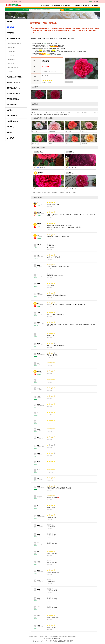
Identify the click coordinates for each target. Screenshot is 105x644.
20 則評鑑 (36, 415)
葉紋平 (38, 405)
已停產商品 (10, 138)
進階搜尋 (71, 10)
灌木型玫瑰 (11, 59)
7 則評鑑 (35, 316)
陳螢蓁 (38, 429)
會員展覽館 (56, 5)
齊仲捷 (38, 543)
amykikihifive (40, 496)
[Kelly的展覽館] (80, 181)
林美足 (38, 562)
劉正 (38, 437)
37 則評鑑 (39, 216)
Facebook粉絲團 (17, 1)
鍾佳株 (38, 486)
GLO (38, 363)
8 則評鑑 (39, 227)
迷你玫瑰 (11, 55)
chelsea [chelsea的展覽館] (71, 151)
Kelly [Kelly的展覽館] (70, 173)
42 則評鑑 (36, 258)
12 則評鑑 (36, 407)
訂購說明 (77, 5)
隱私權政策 (61, 636)
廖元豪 (38, 462)
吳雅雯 (38, 598)
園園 (38, 380)
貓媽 (38, 445)
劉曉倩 (38, 552)
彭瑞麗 (38, 454)
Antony (38, 275)
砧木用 (10, 71)
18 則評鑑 (36, 346)
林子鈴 (38, 388)
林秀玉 (38, 607)
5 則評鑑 (39, 306)
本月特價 (10, 22)
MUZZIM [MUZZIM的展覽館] (39, 151)
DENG (38, 265)
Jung (38, 235)
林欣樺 (38, 313)
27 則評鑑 (36, 268)
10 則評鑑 (36, 592)
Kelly (38, 334)
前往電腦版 (73, 636)
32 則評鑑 (39, 238)
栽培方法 (86, 5)
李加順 (38, 470)
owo (38, 255)
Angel (38, 478)
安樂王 (38, 323)
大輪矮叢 (11, 47)
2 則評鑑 (35, 366)
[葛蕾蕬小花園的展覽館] (48, 181)
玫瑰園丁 (39, 224)
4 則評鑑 (35, 278)
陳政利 (38, 616)
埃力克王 (39, 371)
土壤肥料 (10, 127)
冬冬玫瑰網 (10, 1)
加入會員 (96, 1)
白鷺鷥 (38, 284)
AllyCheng (39, 213)
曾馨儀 (38, 525)
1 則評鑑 (35, 448)
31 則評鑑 (36, 337)
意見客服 (95, 5)
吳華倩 (38, 515)
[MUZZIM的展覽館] (48, 160)
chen (38, 506)
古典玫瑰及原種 (13, 67)
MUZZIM (39, 421)
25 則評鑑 (36, 248)
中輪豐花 (11, 51)
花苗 (58, 44)
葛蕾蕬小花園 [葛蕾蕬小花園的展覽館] (40, 173)
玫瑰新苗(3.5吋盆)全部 (15, 43)
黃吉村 (38, 344)
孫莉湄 (38, 580)
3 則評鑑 (35, 296)
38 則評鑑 (36, 287)
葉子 (38, 303)
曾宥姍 (38, 589)
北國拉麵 (39, 245)
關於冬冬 (46, 5)
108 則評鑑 (36, 325)
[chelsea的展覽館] (80, 160)
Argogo (38, 353)
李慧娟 (38, 571)
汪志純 (38, 396)
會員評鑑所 (67, 5)
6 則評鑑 (39, 206)
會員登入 (91, 1)
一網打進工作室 (69, 642)
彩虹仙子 (39, 293)
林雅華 (38, 626)
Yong (38, 203)
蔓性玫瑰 (11, 63)
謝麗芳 (38, 534)
